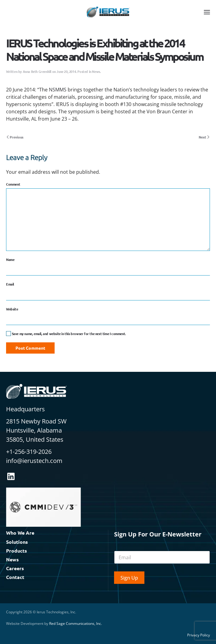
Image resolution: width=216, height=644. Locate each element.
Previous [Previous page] (15, 137)
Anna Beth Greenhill (37, 71)
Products (17, 551)
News (96, 71)
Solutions (17, 542)
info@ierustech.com (34, 461)
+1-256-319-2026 (29, 452)
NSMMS (58, 90)
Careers (15, 568)
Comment (13, 184)
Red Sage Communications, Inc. (76, 623)
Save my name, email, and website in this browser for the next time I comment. (66, 334)
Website (12, 309)
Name (10, 259)
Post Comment (30, 348)
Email (10, 284)
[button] (207, 12)
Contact (15, 577)
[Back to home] (108, 12)
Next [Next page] (204, 137)
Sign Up (129, 578)
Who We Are (20, 533)
